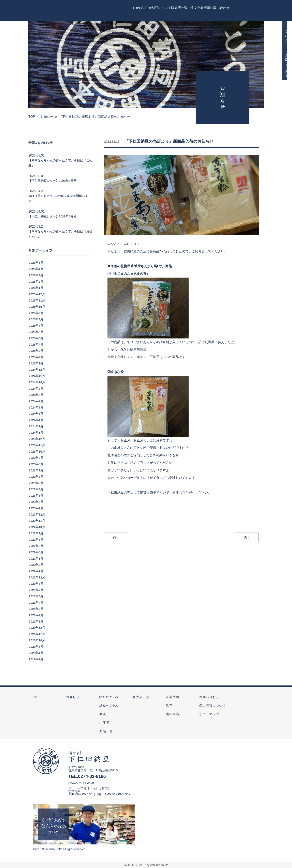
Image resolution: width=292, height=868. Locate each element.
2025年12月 (37, 300)
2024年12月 (37, 376)
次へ (247, 543)
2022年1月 (36, 577)
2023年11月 (37, 451)
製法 (103, 714)
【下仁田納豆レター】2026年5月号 (52, 187)
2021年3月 (36, 615)
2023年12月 (37, 445)
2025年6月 (36, 338)
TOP (36, 697)
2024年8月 (36, 401)
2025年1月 (36, 369)
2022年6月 (36, 552)
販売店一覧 (141, 697)
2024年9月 (36, 394)
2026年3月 (36, 281)
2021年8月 (36, 590)
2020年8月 (36, 652)
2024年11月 (37, 382)
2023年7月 (36, 476)
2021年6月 (36, 602)
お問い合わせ (209, 697)
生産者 (104, 723)
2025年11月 (37, 306)
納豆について (109, 697)
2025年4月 (36, 350)
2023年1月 (36, 514)
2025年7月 (36, 331)
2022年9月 (36, 539)
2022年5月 (36, 558)
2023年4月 (36, 495)
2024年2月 (36, 432)
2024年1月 (36, 438)
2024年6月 (36, 413)
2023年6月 (36, 483)
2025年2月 (36, 363)
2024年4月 (36, 426)
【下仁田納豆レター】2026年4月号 (52, 222)
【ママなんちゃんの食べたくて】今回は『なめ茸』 (60, 169)
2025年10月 (37, 313)
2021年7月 (36, 596)
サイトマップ (209, 714)
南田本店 (173, 714)
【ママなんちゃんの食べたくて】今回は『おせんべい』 (60, 240)
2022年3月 (36, 564)
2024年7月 (36, 407)
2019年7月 (36, 665)
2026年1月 (36, 294)
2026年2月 (36, 287)
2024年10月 (37, 388)
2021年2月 (36, 621)
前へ (116, 543)
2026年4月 (36, 275)
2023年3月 (36, 501)
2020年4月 (36, 659)
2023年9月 (36, 464)
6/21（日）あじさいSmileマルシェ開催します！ (58, 204)
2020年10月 (37, 646)
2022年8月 (36, 545)
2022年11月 (37, 527)
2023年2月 (36, 508)
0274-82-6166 (92, 776)
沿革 (169, 706)
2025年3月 (36, 357)
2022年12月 (37, 520)
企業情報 (173, 697)
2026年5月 (36, 269)
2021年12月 (37, 583)
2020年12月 (37, 634)
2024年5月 (36, 420)
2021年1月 (36, 627)
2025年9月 (36, 319)
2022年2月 (36, 571)
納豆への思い (109, 706)
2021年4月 (36, 608)
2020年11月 (37, 640)
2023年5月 (36, 489)
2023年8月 (36, 470)
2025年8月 (36, 325)
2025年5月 (36, 344)
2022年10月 (37, 533)
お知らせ (73, 697)
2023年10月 (37, 457)
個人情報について (213, 706)
